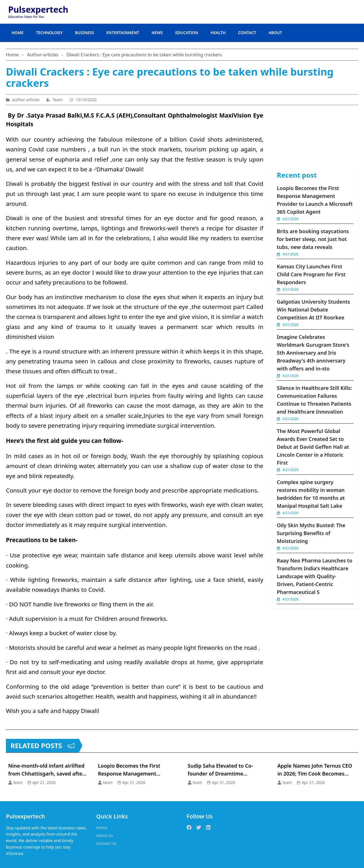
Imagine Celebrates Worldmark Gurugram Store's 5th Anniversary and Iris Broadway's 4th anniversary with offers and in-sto (313, 353)
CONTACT (247, 33)
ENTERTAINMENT (123, 33)
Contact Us (106, 843)
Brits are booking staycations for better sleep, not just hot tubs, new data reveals (313, 239)
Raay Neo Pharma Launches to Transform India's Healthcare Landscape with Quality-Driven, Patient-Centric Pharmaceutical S (315, 576)
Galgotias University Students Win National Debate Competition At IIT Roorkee (313, 310)
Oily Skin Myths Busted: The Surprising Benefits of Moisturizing (311, 533)
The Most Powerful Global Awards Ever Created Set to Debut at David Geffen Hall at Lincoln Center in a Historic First (313, 447)
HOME (17, 33)
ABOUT (275, 33)
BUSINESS (85, 33)
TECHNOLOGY (49, 33)
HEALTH (218, 33)
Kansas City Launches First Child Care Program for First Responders (311, 274)
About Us (105, 835)
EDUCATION (187, 33)
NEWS (157, 33)
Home (102, 828)
